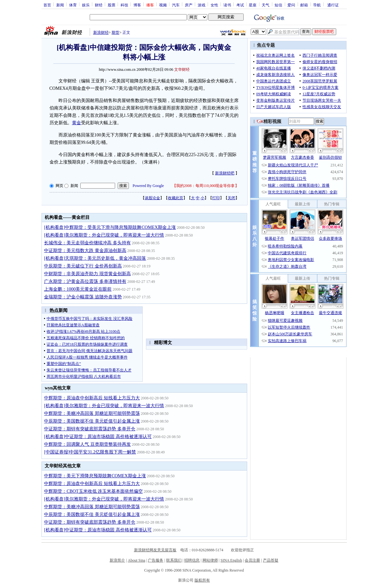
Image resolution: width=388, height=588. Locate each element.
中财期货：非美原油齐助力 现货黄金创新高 (87, 274)
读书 (227, 5)
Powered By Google (148, 186)
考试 (240, 5)
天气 (266, 5)
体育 (73, 5)
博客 (137, 5)
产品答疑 (271, 560)
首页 (47, 5)
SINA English (231, 560)
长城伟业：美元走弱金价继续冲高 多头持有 (87, 243)
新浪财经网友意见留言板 (155, 550)
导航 (317, 5)
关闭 (231, 198)
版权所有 (202, 580)
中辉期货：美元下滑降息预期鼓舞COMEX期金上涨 (95, 476)
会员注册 (252, 560)
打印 (216, 198)
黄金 (77, 123)
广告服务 (156, 560)
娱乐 (86, 5)
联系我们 (174, 560)
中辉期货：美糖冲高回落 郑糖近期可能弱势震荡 (92, 413)
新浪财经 (101, 33)
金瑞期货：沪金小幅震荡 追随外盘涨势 (83, 297)
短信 (278, 5)
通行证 (333, 5)
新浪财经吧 (225, 173)
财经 (99, 5)
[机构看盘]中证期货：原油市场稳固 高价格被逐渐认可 (98, 437)
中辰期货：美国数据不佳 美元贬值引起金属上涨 (92, 421)
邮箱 (304, 5)
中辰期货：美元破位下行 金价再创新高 (83, 266)
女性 (214, 5)
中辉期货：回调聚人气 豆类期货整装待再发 (87, 444)
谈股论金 (152, 198)
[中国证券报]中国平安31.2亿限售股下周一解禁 (90, 452)
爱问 (291, 5)
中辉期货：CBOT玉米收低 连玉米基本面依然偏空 (93, 491)
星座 (253, 5)
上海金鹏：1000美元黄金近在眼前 (78, 289)
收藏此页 (176, 198)
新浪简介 (117, 560)
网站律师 (210, 560)
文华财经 (182, 70)
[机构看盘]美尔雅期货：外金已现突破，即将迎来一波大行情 (104, 235)
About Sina (137, 560)
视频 (163, 5)
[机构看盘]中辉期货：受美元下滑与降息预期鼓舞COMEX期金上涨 (110, 227)
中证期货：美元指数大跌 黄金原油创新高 (85, 251)
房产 (189, 5)
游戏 (202, 5)
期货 (115, 33)
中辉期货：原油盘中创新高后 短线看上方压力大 (92, 398)
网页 (59, 186)
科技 (124, 5)
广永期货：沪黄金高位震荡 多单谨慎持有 (85, 281)
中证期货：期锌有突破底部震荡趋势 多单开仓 (90, 429)
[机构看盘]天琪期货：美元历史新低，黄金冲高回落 (95, 258)
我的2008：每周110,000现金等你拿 (206, 186)
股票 (112, 5)
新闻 (60, 5)
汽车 (176, 5)
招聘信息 (192, 560)
